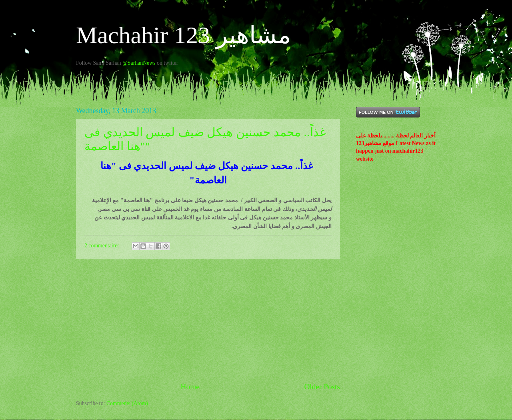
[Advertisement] (208, 320)
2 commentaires (102, 246)
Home (190, 387)
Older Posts (322, 387)
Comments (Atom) (127, 403)
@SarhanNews (139, 63)
